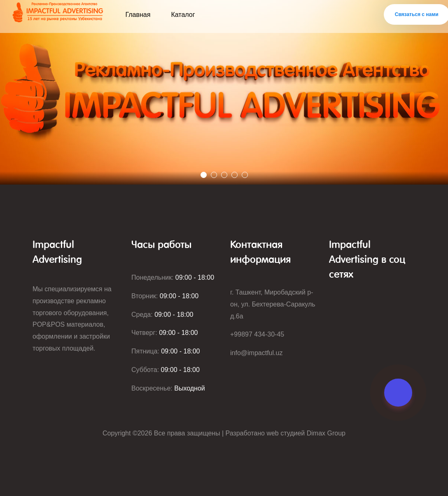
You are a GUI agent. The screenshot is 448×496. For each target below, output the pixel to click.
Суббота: (166, 370)
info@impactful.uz (256, 353)
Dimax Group (326, 433)
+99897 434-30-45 (257, 334)
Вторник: (165, 296)
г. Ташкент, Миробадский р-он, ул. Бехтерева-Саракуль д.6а (273, 304)
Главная (138, 15)
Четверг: (165, 333)
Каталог (183, 15)
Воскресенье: (168, 388)
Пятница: (166, 351)
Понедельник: (173, 277)
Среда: (162, 315)
